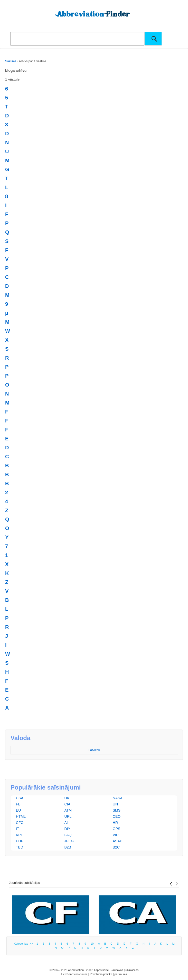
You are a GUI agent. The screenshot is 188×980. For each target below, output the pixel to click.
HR (115, 823)
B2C (116, 847)
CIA (67, 804)
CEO (117, 816)
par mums (121, 974)
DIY (67, 829)
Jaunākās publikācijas (24, 883)
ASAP (117, 841)
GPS (117, 829)
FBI (19, 804)
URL (68, 816)
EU (18, 810)
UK (67, 798)
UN (115, 804)
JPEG (69, 841)
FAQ (68, 835)
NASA (118, 798)
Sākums (11, 61)
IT (17, 829)
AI (66, 823)
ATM (68, 810)
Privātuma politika (101, 974)
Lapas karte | (102, 970)
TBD (20, 847)
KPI (19, 835)
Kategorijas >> (24, 944)
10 (92, 944)
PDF (20, 841)
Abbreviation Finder (80, 970)
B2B (68, 847)
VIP (116, 835)
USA (20, 798)
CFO (20, 823)
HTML (21, 816)
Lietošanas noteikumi (74, 974)
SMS (117, 810)
